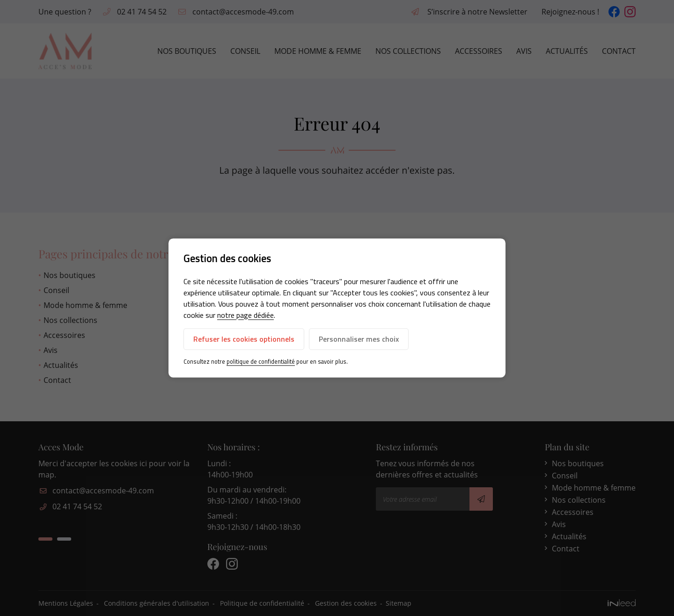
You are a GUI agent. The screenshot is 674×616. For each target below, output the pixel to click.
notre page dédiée (245, 315)
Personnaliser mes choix (359, 339)
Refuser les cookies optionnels (244, 339)
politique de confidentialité (261, 361)
